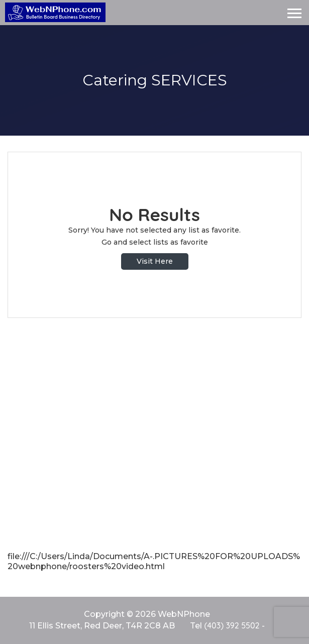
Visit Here (155, 261)
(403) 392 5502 (232, 625)
